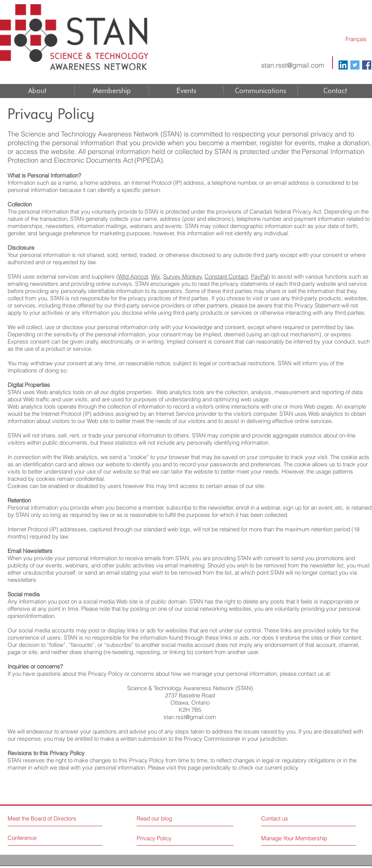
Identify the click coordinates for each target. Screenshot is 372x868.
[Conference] (36, 838)
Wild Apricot (133, 276)
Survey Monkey (183, 276)
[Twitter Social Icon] (355, 65)
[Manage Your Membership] (295, 838)
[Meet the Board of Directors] (44, 818)
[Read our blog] (170, 818)
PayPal (259, 276)
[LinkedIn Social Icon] (343, 65)
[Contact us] (290, 818)
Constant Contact (226, 276)
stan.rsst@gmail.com (293, 65)
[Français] (356, 39)
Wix (156, 276)
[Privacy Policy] (154, 838)
